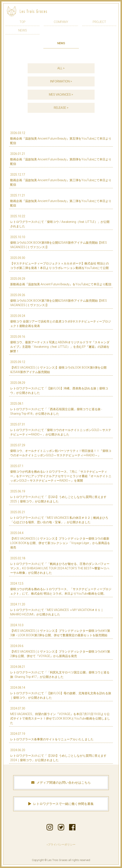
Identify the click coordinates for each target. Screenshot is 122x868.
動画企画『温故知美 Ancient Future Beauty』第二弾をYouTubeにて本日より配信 (61, 200)
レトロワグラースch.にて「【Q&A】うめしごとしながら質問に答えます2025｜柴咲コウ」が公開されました (60, 496)
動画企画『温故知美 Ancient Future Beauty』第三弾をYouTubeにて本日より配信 (61, 179)
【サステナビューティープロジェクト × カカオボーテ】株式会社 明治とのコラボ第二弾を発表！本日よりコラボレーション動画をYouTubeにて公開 (60, 263)
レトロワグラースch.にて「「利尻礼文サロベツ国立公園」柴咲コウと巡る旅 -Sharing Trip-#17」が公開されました (60, 672)
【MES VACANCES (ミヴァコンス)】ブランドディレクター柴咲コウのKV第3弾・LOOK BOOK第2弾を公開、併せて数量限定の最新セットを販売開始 (60, 630)
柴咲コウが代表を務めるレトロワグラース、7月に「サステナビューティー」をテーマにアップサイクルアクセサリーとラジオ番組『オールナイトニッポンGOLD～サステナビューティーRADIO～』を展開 (61, 473)
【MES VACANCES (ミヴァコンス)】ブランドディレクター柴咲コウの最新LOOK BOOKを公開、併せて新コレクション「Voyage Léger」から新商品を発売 (60, 540)
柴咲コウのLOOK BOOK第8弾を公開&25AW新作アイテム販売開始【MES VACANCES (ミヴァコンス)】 (60, 242)
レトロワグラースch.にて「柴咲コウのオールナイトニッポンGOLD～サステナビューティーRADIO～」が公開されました (61, 429)
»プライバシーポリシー (61, 845)
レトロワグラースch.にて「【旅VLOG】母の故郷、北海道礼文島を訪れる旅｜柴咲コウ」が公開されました (61, 692)
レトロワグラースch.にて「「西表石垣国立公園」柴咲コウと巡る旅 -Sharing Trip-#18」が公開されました (60, 408)
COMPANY (61, 22)
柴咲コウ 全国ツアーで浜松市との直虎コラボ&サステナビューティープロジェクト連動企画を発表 (61, 321)
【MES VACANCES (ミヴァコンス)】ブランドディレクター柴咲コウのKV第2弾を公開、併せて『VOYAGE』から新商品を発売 (60, 651)
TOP (23, 22)
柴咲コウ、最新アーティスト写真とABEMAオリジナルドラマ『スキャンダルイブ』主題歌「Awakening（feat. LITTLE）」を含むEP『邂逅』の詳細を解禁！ (60, 344)
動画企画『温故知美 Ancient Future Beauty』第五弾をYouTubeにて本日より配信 (61, 138)
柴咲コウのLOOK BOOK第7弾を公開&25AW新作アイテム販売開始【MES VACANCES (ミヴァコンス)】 (60, 300)
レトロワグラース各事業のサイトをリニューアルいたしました (60, 736)
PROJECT (99, 22)
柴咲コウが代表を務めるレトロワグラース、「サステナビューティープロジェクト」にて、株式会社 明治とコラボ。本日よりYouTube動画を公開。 (61, 588)
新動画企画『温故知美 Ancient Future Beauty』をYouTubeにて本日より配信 (61, 281)
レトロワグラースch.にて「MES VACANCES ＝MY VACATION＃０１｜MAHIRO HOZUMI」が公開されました (60, 609)
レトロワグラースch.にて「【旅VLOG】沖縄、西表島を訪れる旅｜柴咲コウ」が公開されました (60, 388)
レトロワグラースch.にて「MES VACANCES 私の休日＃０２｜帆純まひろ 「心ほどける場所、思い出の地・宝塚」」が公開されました (60, 517)
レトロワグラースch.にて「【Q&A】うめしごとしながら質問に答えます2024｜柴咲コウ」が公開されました (60, 755)
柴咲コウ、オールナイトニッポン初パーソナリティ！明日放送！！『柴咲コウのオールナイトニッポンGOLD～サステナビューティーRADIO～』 (61, 450)
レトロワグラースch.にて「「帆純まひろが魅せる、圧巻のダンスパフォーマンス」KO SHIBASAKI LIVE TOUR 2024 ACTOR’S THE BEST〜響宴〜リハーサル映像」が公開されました (60, 565)
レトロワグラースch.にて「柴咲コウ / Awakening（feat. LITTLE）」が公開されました (60, 221)
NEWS (23, 30)
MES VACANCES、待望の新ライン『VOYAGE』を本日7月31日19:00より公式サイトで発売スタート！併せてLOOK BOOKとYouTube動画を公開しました (60, 715)
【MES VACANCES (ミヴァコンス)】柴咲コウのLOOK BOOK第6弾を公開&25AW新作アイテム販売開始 (60, 367)
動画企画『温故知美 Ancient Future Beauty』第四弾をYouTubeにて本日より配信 (61, 159)
